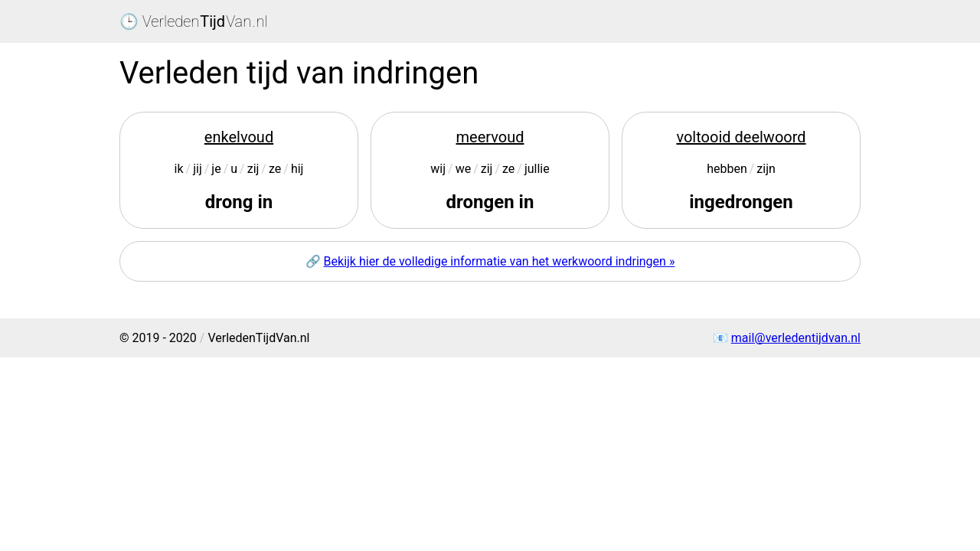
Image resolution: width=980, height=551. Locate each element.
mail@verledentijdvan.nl (796, 338)
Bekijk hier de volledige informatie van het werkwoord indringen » (500, 261)
